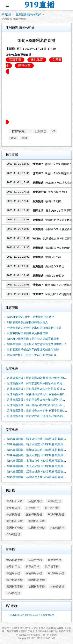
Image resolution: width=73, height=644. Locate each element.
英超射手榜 (35, 560)
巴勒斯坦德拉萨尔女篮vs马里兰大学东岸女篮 (31, 615)
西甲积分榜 (55, 501)
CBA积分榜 (13, 534)
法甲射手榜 (52, 567)
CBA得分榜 (13, 593)
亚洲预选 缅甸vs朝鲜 (28, 14)
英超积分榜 (35, 501)
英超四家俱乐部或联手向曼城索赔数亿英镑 (33, 350)
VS (54, 131)
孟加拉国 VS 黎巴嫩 (57, 248)
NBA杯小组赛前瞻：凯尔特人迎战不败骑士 (33, 339)
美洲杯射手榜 (15, 587)
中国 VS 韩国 (53, 257)
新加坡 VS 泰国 (55, 266)
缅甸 (13, 138)
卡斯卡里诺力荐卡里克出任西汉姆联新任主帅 (34, 328)
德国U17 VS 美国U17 (58, 164)
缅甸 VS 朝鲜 (53, 201)
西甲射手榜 (55, 560)
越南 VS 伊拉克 (55, 276)
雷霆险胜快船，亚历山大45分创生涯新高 (32, 355)
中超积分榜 (13, 514)
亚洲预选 (41, 131)
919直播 (6, 14)
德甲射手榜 (13, 567)
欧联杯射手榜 (56, 573)
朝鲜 (24, 138)
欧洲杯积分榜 (37, 521)
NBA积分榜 (57, 528)
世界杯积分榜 (15, 501)
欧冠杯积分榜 (15, 521)
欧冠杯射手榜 (15, 580)
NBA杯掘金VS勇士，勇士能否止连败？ (31, 317)
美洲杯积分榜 (15, 528)
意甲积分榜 (33, 508)
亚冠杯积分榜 (34, 514)
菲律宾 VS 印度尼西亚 (59, 229)
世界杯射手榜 (15, 560)
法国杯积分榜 (37, 528)
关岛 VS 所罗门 (57, 192)
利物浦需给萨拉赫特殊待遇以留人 (27, 322)
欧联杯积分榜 (56, 514)
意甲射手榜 (33, 567)
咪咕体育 (37, 60)
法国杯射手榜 (37, 587)
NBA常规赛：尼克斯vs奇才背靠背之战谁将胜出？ (37, 344)
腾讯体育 (24, 66)
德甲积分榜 (13, 508)
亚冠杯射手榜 (34, 573)
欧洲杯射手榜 (37, 580)
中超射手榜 (13, 573)
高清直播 (15, 60)
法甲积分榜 (52, 508)
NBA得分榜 (57, 587)
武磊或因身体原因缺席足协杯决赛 (27, 333)
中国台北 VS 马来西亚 (59, 220)
